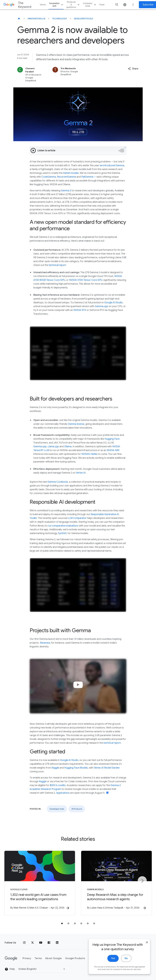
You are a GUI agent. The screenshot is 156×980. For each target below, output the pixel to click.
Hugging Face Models (76, 768)
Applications (63, 793)
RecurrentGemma (67, 177)
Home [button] (43, 5)
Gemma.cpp (102, 306)
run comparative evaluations (63, 526)
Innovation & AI (57, 5)
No (126, 960)
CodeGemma (49, 177)
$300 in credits (58, 785)
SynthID (62, 533)
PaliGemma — (89, 177)
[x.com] (33, 943)
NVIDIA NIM (113, 450)
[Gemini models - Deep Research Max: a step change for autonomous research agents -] (116, 883)
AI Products (77, 809)
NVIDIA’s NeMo (89, 454)
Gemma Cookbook (58, 482)
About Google (53, 958)
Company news (90, 5)
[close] (147, 944)
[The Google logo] (11, 958)
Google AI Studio (113, 303)
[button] (133, 69)
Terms (38, 958)
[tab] (62, 923)
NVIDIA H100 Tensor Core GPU (86, 280)
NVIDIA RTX (80, 310)
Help (10, 969)
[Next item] (142, 881)
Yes (113, 960)
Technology (60, 19)
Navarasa (45, 643)
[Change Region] (42, 969)
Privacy (27, 958)
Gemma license (76, 424)
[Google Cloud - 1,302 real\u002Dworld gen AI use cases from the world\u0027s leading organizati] (40, 883)
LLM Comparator (77, 518)
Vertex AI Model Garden (107, 768)
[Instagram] (24, 943)
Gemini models (71, 173)
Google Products (75, 958)
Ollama (68, 447)
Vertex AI (81, 473)
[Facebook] (49, 943)
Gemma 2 (66, 191)
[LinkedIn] (57, 943)
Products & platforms (73, 5)
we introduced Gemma (112, 165)
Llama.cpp (53, 447)
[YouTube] (41, 943)
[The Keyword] (19, 19)
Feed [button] (102, 5)
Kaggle (55, 768)
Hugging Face (112, 439)
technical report (57, 265)
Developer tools (83, 19)
